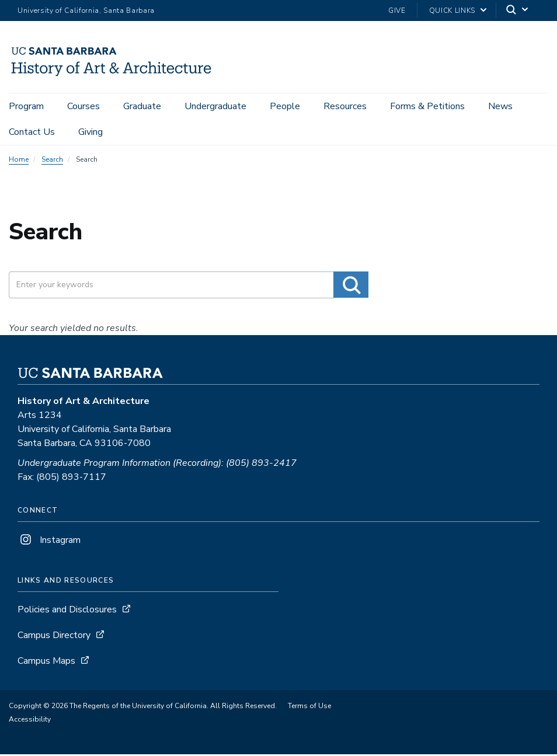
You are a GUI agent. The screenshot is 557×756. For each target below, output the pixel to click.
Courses (83, 106)
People (285, 106)
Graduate (142, 106)
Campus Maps (46, 663)
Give (397, 11)
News (500, 106)
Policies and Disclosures (67, 611)
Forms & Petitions (427, 106)
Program (26, 106)
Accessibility (30, 721)
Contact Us (32, 132)
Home (19, 161)
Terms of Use (309, 708)
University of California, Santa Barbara (86, 11)
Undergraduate (215, 106)
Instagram (49, 542)
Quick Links (452, 11)
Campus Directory (54, 637)
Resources (345, 106)
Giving (90, 132)
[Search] (518, 11)
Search (52, 161)
